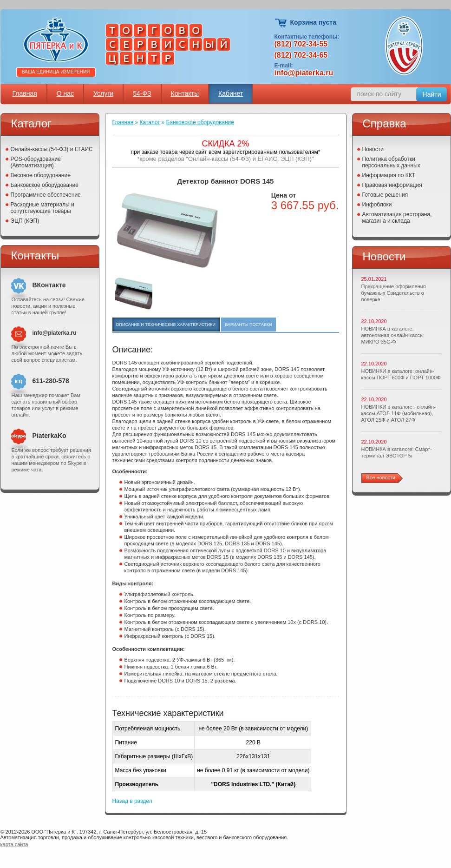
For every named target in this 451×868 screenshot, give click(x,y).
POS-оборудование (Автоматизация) (36, 162)
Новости (373, 149)
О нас (65, 93)
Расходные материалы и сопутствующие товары (42, 208)
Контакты (185, 93)
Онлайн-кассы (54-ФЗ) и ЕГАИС (52, 149)
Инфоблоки (377, 205)
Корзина (281, 23)
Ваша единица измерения (56, 72)
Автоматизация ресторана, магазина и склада (397, 218)
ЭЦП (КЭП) (25, 221)
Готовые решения (385, 195)
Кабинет (231, 93)
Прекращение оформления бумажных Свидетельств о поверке (394, 293)
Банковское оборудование (45, 185)
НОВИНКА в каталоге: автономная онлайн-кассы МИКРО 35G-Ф (392, 335)
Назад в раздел (132, 801)
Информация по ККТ (389, 175)
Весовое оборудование (41, 175)
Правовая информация (392, 185)
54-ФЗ (142, 93)
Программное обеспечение (46, 195)
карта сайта (14, 844)
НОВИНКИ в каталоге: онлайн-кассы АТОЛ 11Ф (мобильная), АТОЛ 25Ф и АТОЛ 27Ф (399, 413)
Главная (25, 93)
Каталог (150, 122)
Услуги (103, 93)
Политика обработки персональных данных (391, 162)
